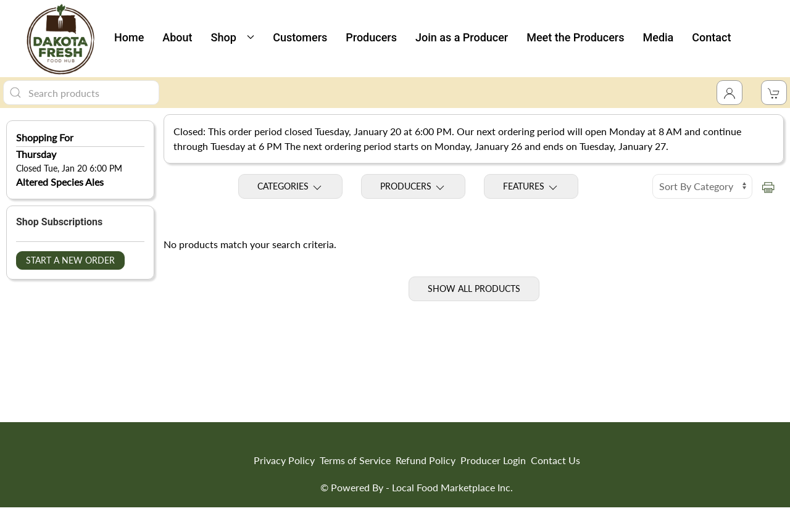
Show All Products (474, 289)
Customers (300, 37)
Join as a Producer (462, 37)
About (177, 37)
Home (129, 37)
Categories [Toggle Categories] (290, 187)
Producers (371, 37)
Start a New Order (70, 260)
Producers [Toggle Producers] (413, 187)
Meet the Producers (575, 37)
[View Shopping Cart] (774, 93)
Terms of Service (355, 460)
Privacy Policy (284, 460)
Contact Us (555, 460)
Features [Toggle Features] (531, 187)
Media (659, 37)
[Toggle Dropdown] (730, 93)
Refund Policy (426, 460)
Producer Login (493, 460)
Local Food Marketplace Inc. (452, 487)
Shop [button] (233, 37)
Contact (711, 37)
